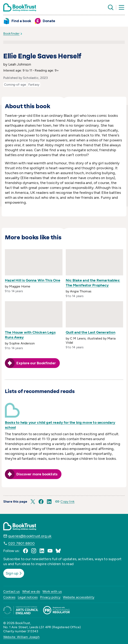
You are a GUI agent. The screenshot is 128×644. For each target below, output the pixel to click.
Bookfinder (11, 34)
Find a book (21, 21)
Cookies (9, 597)
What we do (31, 591)
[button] (33, 502)
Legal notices (28, 597)
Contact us (12, 591)
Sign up (14, 573)
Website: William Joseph (21, 637)
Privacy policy (50, 597)
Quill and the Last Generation (91, 332)
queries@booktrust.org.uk (30, 536)
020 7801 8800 (21, 543)
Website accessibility (78, 597)
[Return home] (20, 7)
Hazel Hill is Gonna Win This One (33, 280)
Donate (49, 21)
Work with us (52, 591)
